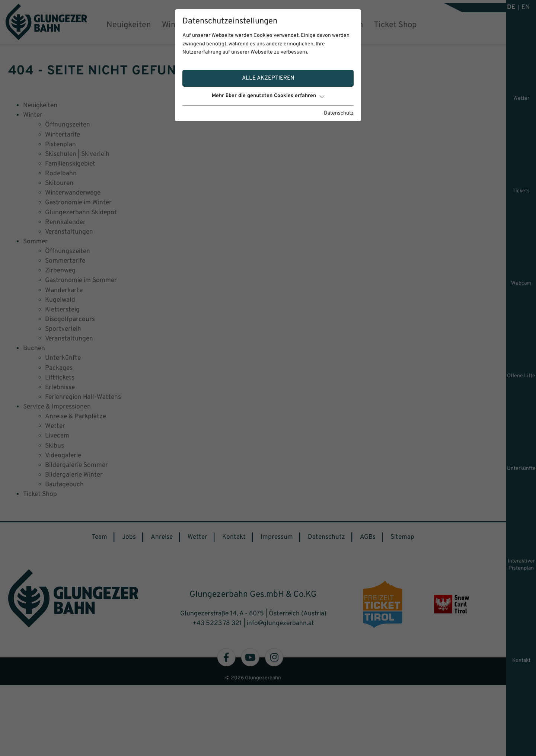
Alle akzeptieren (268, 78)
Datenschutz (339, 113)
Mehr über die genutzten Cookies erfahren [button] (268, 96)
